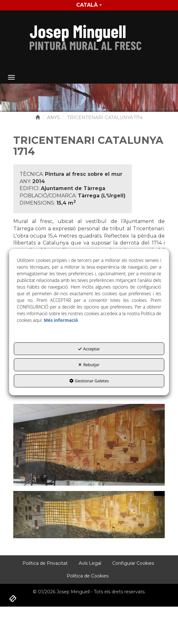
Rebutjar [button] (89, 365)
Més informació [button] (61, 320)
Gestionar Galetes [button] (89, 381)
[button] (89, 36)
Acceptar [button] (89, 349)
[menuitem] (89, 5)
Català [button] (89, 5)
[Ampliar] (89, 444)
